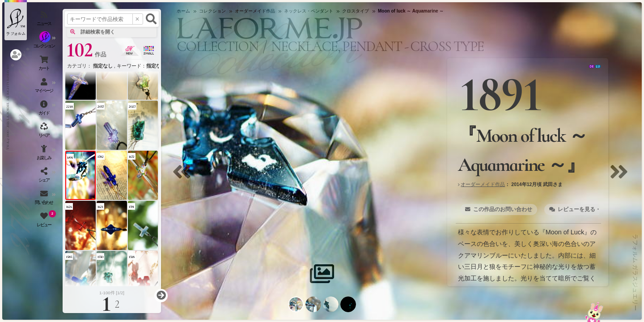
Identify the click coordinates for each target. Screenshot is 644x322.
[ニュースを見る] (45, 20)
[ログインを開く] (16, 55)
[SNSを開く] (45, 177)
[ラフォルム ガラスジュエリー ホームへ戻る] (16, 20)
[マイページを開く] (45, 87)
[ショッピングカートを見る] (45, 65)
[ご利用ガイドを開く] (45, 110)
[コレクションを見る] (45, 42)
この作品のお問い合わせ (503, 209)
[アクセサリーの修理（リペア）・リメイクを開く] (45, 132)
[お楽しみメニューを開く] (45, 154)
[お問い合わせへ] (594, 312)
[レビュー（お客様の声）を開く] (45, 221)
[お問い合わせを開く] (45, 199)
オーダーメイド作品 (483, 184)
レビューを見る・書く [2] (588, 209)
